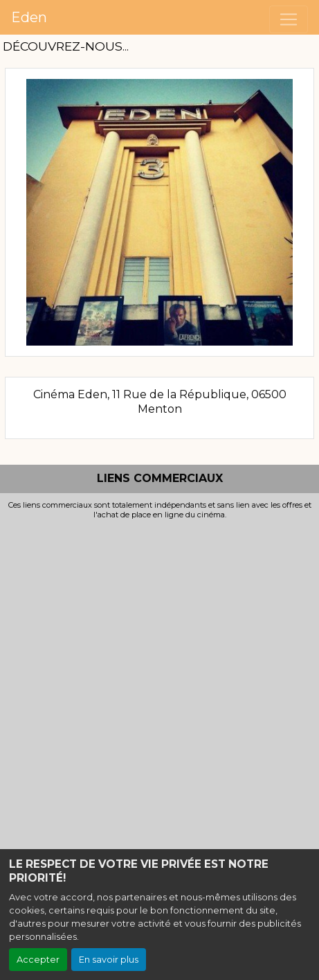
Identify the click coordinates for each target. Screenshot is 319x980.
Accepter (38, 960)
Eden (29, 17)
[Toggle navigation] (289, 19)
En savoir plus (109, 960)
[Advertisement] (159, 686)
